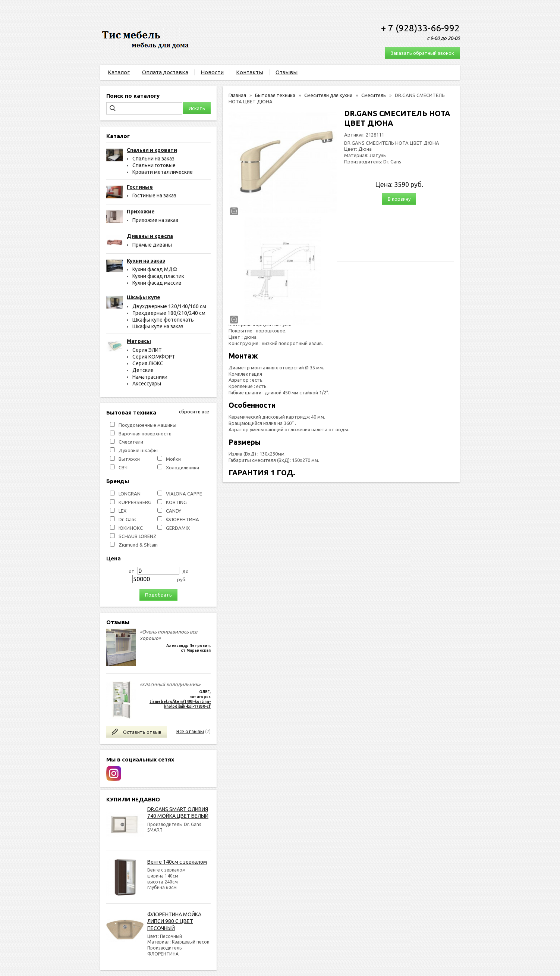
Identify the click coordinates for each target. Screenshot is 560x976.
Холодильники (183, 467)
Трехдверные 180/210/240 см (169, 313)
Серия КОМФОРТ (154, 357)
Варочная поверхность (145, 434)
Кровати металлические (163, 172)
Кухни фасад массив (157, 283)
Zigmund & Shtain (138, 545)
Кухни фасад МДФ (155, 269)
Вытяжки (129, 459)
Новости (212, 72)
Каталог (119, 72)
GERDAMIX (178, 528)
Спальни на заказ (153, 159)
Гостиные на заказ (154, 195)
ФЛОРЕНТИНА (183, 519)
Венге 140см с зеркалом (177, 862)
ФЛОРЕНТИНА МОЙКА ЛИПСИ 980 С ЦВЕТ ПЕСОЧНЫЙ (174, 921)
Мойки (173, 459)
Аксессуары (147, 384)
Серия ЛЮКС (148, 363)
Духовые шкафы (138, 450)
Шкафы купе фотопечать (163, 320)
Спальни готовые (154, 165)
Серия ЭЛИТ (147, 350)
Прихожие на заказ (155, 220)
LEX (122, 511)
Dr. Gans (128, 519)
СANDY (174, 511)
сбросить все (194, 412)
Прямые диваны (152, 245)
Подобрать (158, 595)
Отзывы (287, 72)
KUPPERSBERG (135, 502)
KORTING (176, 502)
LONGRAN (130, 494)
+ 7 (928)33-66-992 (420, 28)
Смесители (131, 442)
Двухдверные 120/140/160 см (169, 306)
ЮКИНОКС (131, 528)
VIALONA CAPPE (184, 494)
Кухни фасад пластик (158, 276)
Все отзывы (190, 731)
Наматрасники (150, 377)
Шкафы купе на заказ (158, 326)
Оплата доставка (165, 72)
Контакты (250, 72)
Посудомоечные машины (147, 425)
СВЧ (123, 467)
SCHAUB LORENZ (138, 536)
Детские (143, 370)
